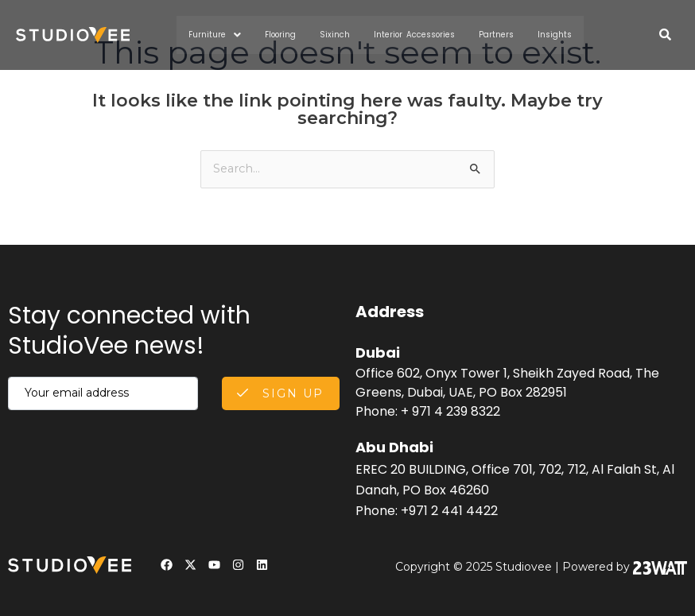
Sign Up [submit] (280, 393)
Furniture (224, 35)
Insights (546, 34)
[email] (103, 393)
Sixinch (342, 34)
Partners (491, 34)
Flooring (289, 34)
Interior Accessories (415, 34)
